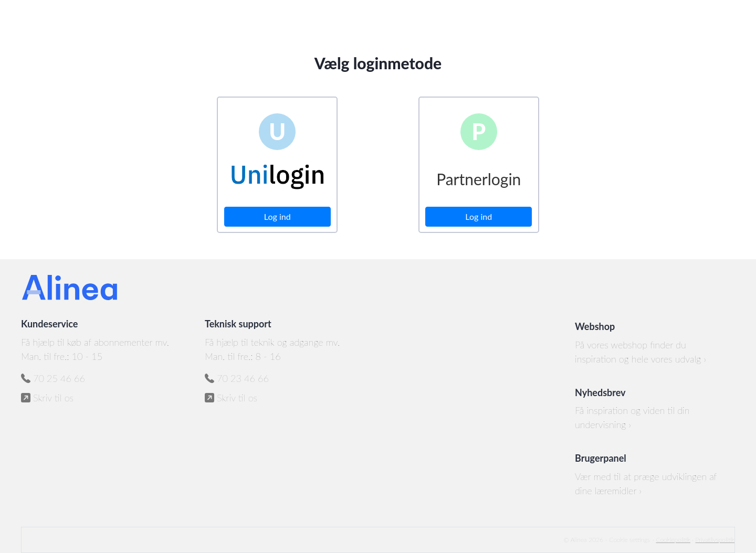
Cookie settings (629, 540)
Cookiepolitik (673, 540)
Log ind (277, 216)
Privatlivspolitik (715, 540)
